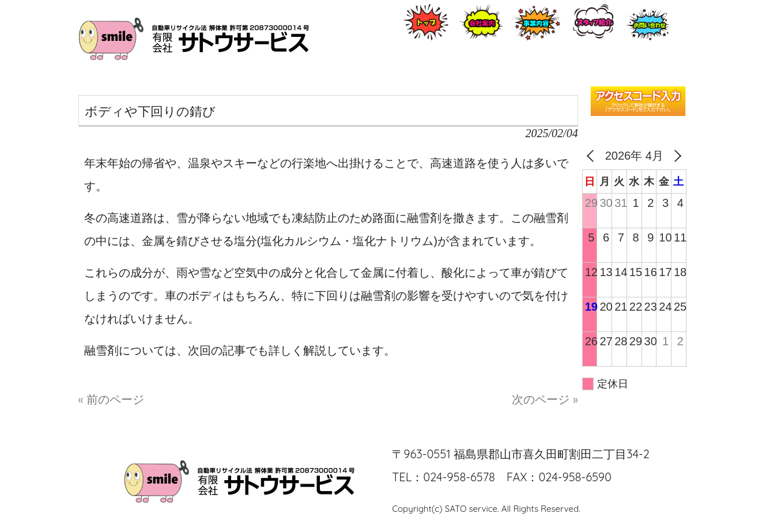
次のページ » (545, 399)
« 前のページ (112, 399)
